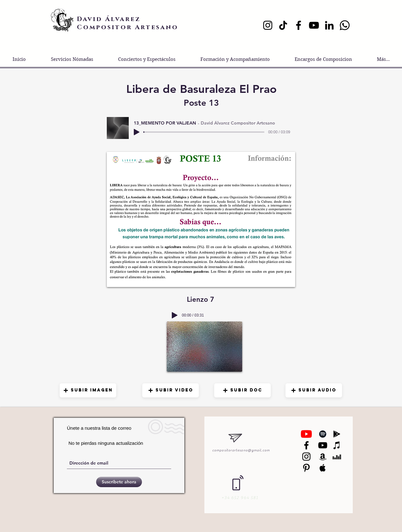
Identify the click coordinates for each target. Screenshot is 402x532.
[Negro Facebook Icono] (306, 445)
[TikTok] (283, 25)
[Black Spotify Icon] (323, 434)
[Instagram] (268, 25)
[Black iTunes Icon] (337, 445)
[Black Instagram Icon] (306, 457)
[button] (88, 390)
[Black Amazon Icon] (323, 457)
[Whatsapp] (345, 25)
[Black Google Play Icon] (337, 434)
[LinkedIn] (329, 25)
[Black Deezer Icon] (337, 457)
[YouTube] (314, 25)
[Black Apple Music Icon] (323, 468)
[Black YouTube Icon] (323, 445)
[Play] (137, 132)
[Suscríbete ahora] (119, 482)
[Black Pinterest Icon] (306, 468)
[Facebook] (299, 25)
